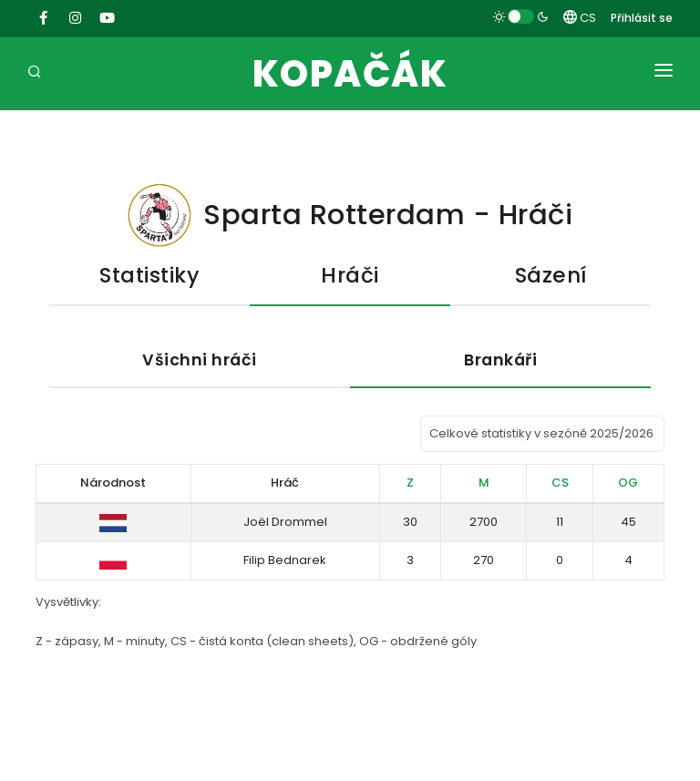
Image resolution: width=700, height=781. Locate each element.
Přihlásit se (642, 18)
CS (580, 18)
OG (628, 483)
